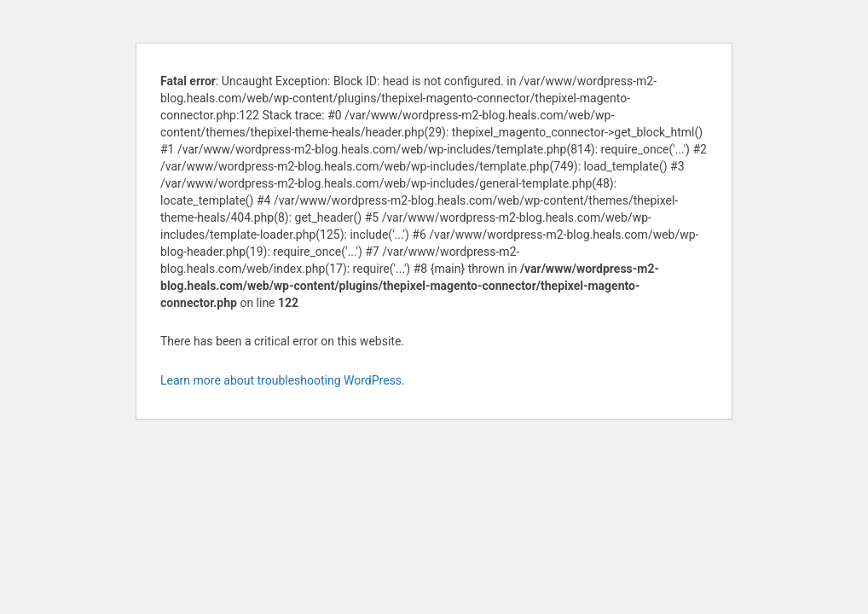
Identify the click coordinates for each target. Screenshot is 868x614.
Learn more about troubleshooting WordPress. (283, 380)
